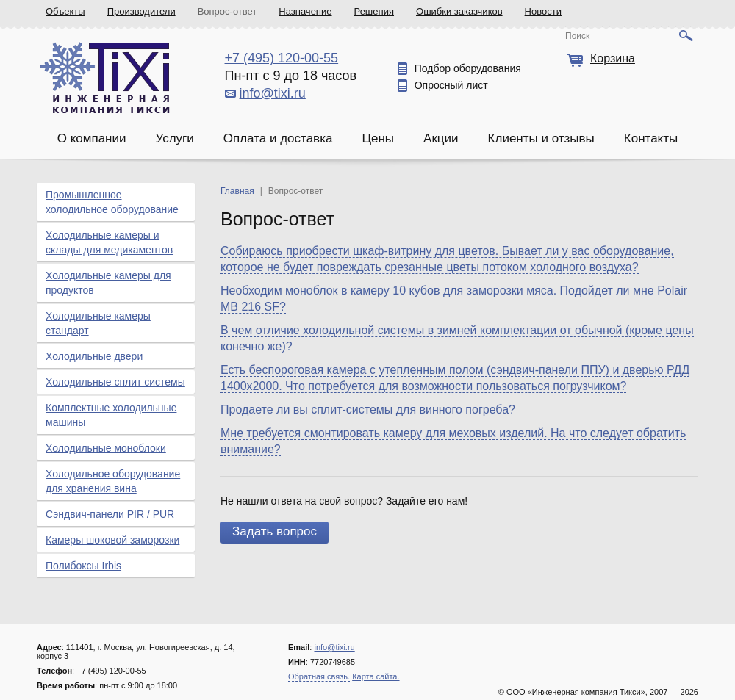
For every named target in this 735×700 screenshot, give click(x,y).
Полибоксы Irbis (83, 566)
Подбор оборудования (468, 68)
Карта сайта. (376, 676)
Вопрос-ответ (227, 11)
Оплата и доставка (278, 138)
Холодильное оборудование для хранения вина (113, 481)
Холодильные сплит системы (115, 382)
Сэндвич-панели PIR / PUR (110, 514)
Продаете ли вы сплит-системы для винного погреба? (368, 409)
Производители (141, 11)
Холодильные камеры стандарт (98, 323)
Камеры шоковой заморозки (112, 540)
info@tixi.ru (273, 93)
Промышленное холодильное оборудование (112, 202)
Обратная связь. (319, 676)
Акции (441, 138)
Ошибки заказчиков (459, 11)
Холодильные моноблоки (106, 448)
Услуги (174, 138)
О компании (92, 138)
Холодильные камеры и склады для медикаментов (109, 242)
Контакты (651, 138)
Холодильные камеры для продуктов (108, 283)
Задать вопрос (275, 531)
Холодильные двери (94, 356)
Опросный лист (451, 85)
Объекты (65, 11)
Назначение (305, 11)
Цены (378, 138)
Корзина (613, 58)
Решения (374, 11)
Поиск (577, 36)
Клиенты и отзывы (541, 138)
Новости (543, 11)
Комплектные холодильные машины (111, 415)
